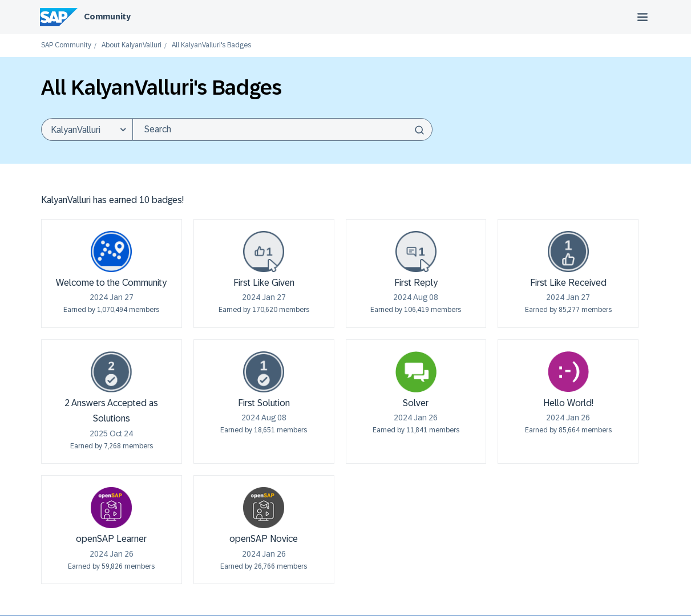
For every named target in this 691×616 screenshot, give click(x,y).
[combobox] (282, 129)
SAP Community (66, 45)
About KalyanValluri (132, 45)
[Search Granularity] (87, 129)
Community (107, 17)
